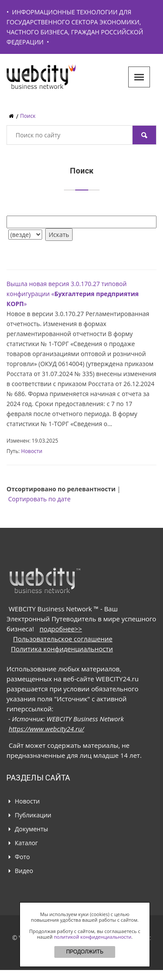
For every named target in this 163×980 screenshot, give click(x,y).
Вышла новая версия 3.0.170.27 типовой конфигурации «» (73, 294)
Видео (24, 871)
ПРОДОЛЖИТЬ (85, 952)
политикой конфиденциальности (93, 937)
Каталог (26, 843)
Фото (22, 857)
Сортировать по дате (40, 499)
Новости (32, 451)
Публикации (33, 815)
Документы (32, 829)
